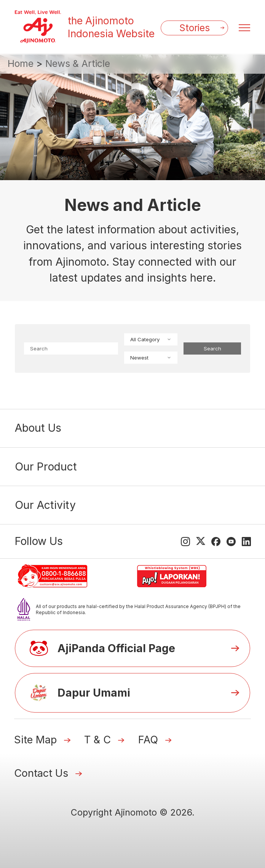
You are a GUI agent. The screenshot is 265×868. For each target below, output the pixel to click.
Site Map (35, 740)
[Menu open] (244, 28)
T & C (97, 740)
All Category (151, 339)
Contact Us (41, 773)
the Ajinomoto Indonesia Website (111, 27)
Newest (151, 358)
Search (212, 348)
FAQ (148, 740)
